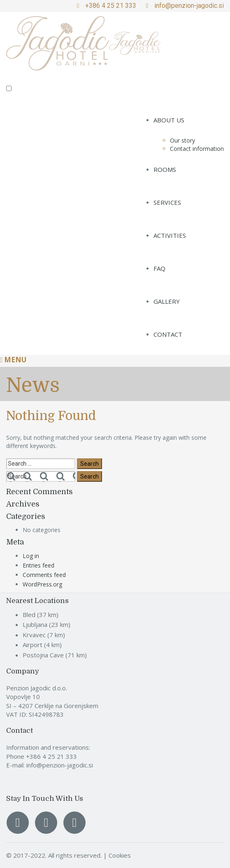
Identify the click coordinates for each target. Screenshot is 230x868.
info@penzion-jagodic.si (189, 6)
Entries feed (38, 565)
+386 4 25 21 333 (111, 6)
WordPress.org (42, 584)
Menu (13, 360)
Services (167, 202)
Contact (168, 334)
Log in (31, 556)
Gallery (167, 301)
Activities (170, 235)
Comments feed (44, 575)
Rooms (165, 169)
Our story (182, 140)
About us (169, 120)
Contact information (197, 149)
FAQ (159, 268)
